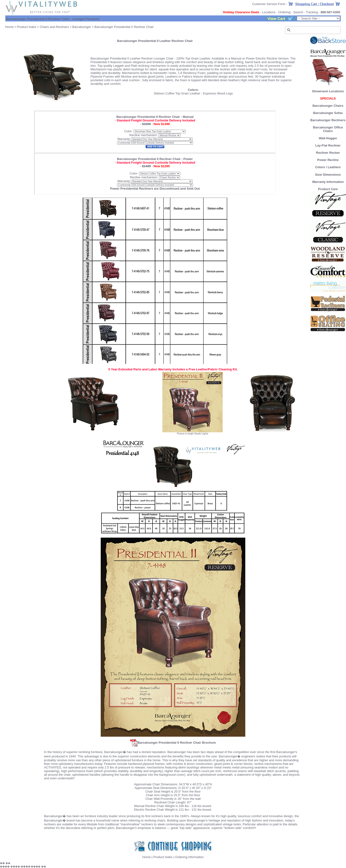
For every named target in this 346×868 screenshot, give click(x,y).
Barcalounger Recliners (328, 120)
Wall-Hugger (328, 138)
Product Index (27, 27)
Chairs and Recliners (54, 27)
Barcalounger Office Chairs (328, 129)
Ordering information (190, 857)
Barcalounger (82, 27)
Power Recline (328, 160)
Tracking (312, 12)
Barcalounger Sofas (328, 113)
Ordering (284, 12)
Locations (269, 12)
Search (298, 12)
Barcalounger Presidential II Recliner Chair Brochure (173, 743)
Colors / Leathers (328, 167)
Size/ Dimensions (328, 175)
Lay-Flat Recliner (328, 145)
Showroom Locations (328, 91)
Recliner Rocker (328, 153)
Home (10, 27)
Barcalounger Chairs (328, 106)
